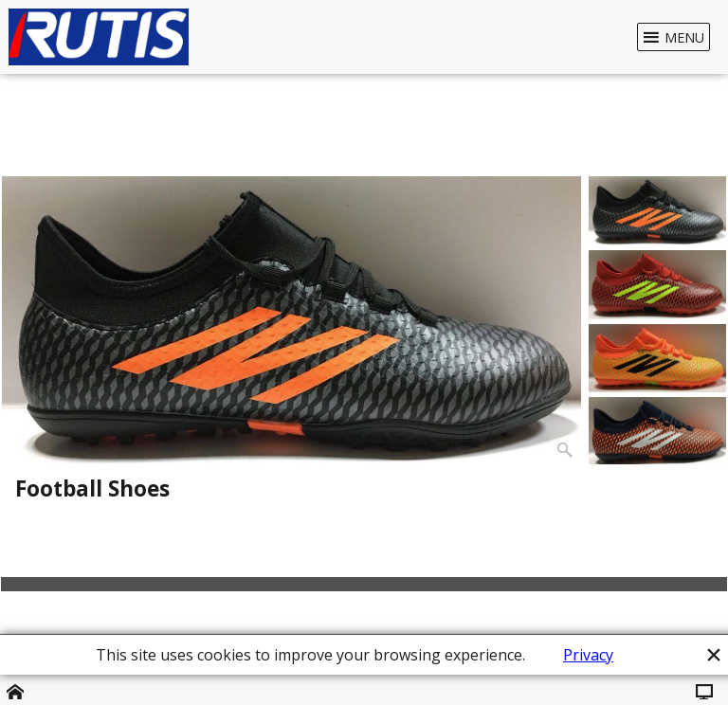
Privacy (588, 655)
